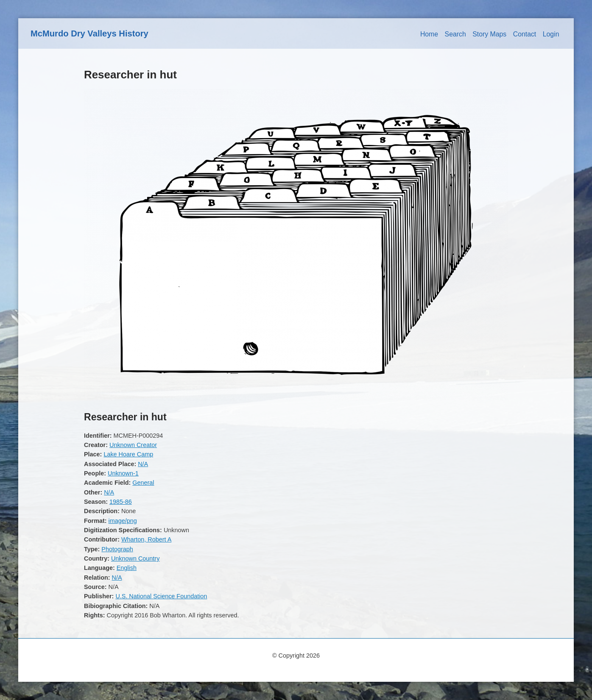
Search (455, 34)
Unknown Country (135, 558)
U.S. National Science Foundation (161, 596)
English (127, 568)
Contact (525, 34)
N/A (143, 464)
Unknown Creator (133, 445)
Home (429, 34)
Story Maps (489, 34)
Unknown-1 (123, 473)
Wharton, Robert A (146, 539)
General (143, 483)
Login (551, 34)
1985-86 (121, 502)
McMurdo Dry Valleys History (89, 33)
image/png (123, 521)
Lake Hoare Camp (128, 454)
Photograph (117, 549)
